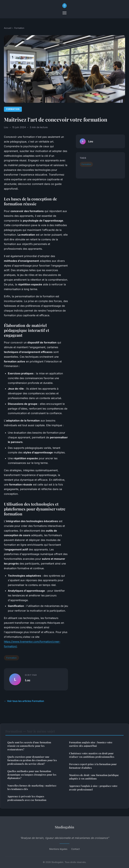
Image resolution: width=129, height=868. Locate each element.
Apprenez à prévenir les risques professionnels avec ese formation (27, 798)
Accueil (8, 28)
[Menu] (64, 13)
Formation (19, 28)
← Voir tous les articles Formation (24, 701)
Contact (75, 849)
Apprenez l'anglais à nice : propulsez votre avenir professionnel (93, 788)
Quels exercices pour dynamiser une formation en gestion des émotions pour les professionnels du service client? (32, 760)
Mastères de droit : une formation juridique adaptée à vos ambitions (94, 777)
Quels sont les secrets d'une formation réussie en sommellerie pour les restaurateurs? (29, 746)
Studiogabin (64, 827)
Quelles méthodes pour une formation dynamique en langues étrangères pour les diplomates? (32, 775)
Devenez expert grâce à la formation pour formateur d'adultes (93, 766)
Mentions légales (58, 849)
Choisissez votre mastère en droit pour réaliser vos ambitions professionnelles (92, 755)
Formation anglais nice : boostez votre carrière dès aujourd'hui (91, 744)
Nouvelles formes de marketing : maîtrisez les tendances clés (32, 787)
